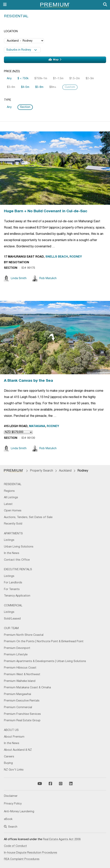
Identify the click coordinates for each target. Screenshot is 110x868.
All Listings (11, 498)
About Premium (14, 737)
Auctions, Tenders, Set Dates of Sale (28, 517)
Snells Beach (57, 257)
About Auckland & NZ (18, 750)
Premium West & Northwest (22, 674)
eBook (8, 819)
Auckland (65, 471)
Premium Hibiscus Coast (20, 668)
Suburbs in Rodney (22, 50)
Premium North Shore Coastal (24, 635)
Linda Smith (15, 278)
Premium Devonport (17, 648)
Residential (16, 16)
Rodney (76, 257)
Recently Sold (13, 524)
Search (11, 827)
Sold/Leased (12, 619)
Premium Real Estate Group (22, 721)
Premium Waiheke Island (20, 681)
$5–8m (39, 87)
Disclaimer (11, 796)
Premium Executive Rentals (22, 701)
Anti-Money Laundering (19, 812)
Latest (8, 504)
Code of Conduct (15, 846)
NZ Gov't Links (14, 770)
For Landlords (13, 583)
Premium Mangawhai (17, 694)
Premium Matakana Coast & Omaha (27, 688)
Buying (8, 763)
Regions (9, 491)
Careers (9, 757)
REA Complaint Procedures (22, 859)
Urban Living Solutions (19, 547)
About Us (11, 730)
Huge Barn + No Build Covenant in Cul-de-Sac (46, 211)
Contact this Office (17, 560)
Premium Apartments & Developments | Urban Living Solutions (45, 661)
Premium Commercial (18, 707)
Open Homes (13, 511)
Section (25, 107)
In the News (12, 553)
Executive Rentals (18, 570)
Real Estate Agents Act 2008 (62, 839)
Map (55, 60)
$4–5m (25, 87)
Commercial (13, 606)
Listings (9, 540)
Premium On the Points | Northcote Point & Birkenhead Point (44, 642)
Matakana (37, 426)
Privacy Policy (13, 804)
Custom (70, 87)
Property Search (41, 471)
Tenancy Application (17, 596)
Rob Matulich (44, 278)
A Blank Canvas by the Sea (28, 381)
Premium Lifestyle (16, 655)
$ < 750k (23, 79)
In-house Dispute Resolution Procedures (31, 853)
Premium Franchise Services (22, 714)
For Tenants (12, 589)
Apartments (13, 534)
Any (9, 79)
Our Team (11, 628)
